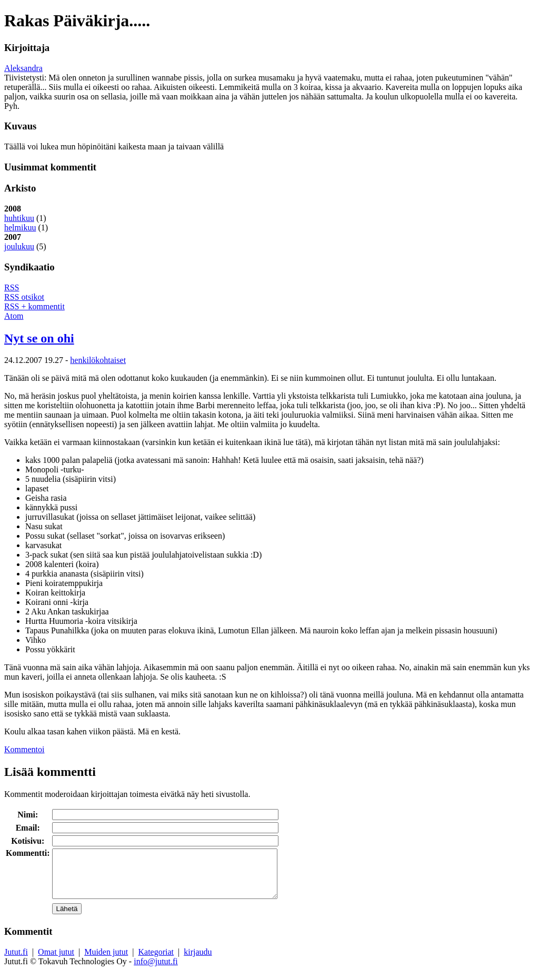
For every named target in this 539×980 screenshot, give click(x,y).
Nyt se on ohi (39, 338)
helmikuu (20, 228)
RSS (12, 287)
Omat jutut (56, 961)
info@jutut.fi (156, 971)
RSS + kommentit (34, 306)
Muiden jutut (106, 961)
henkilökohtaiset (98, 360)
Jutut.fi (16, 961)
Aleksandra (23, 68)
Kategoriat (156, 961)
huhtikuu (19, 218)
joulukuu (19, 246)
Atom (14, 316)
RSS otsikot (24, 297)
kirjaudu (198, 961)
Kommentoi (24, 749)
